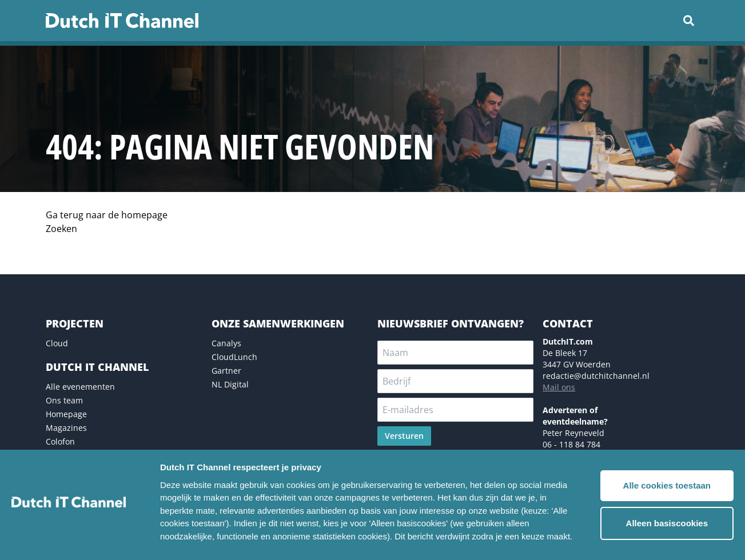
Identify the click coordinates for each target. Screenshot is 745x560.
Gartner (226, 371)
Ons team (64, 400)
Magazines (66, 428)
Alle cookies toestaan (667, 485)
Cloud (57, 343)
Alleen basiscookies (667, 523)
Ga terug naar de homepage (107, 215)
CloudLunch (234, 357)
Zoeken (61, 229)
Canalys (226, 343)
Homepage (66, 414)
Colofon (60, 441)
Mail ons (559, 387)
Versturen (404, 436)
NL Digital (230, 384)
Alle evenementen (80, 387)
